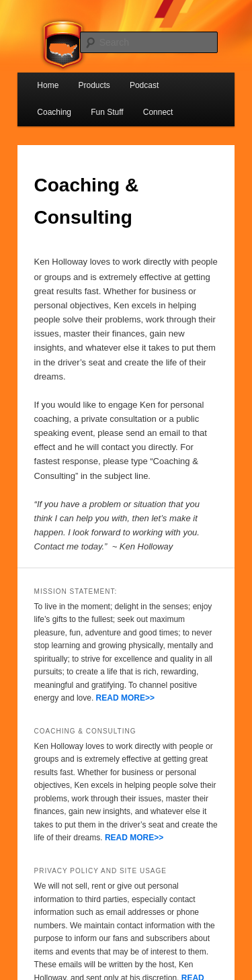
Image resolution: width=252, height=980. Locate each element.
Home (48, 85)
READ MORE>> (125, 698)
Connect (158, 112)
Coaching (54, 112)
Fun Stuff (107, 112)
